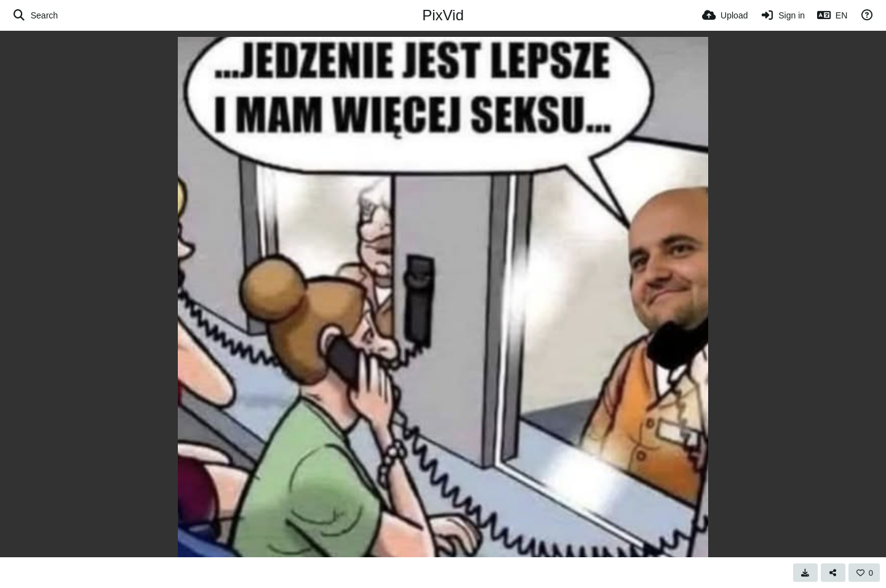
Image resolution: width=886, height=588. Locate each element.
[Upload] (725, 15)
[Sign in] (782, 15)
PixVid (443, 15)
